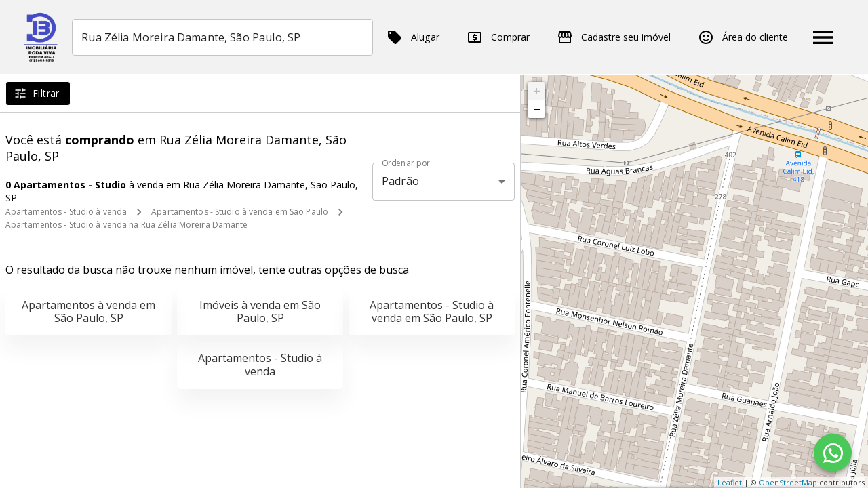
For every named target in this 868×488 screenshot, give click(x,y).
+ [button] (537, 91)
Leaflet (730, 482)
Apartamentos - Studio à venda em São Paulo (240, 212)
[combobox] (223, 37)
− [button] (537, 109)
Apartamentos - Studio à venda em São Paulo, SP (432, 311)
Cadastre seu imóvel (614, 37)
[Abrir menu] (823, 37)
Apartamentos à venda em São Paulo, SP (88, 311)
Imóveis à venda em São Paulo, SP (260, 311)
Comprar (498, 37)
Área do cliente (743, 37)
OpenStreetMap (788, 482)
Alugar (413, 37)
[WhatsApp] (833, 453)
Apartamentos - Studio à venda (66, 212)
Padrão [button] (400, 181)
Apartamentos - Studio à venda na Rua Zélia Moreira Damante (127, 225)
